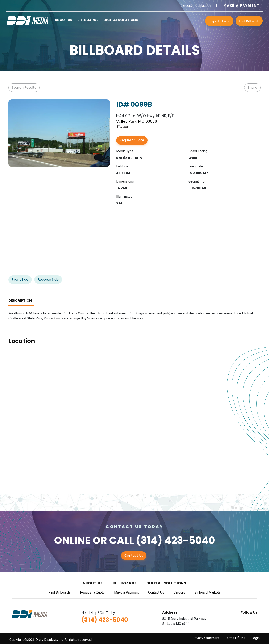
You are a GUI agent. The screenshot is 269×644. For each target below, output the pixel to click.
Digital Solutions (121, 20)
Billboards (88, 20)
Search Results (24, 87)
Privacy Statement (206, 638)
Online (72, 540)
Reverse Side (48, 279)
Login (255, 638)
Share (252, 87)
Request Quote (132, 140)
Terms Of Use (235, 638)
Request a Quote (219, 21)
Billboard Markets (208, 592)
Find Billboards (249, 21)
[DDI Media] (27, 20)
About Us (63, 20)
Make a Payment (241, 6)
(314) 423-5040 (175, 540)
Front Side (20, 279)
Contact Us (203, 6)
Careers (186, 6)
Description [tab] (20, 300)
